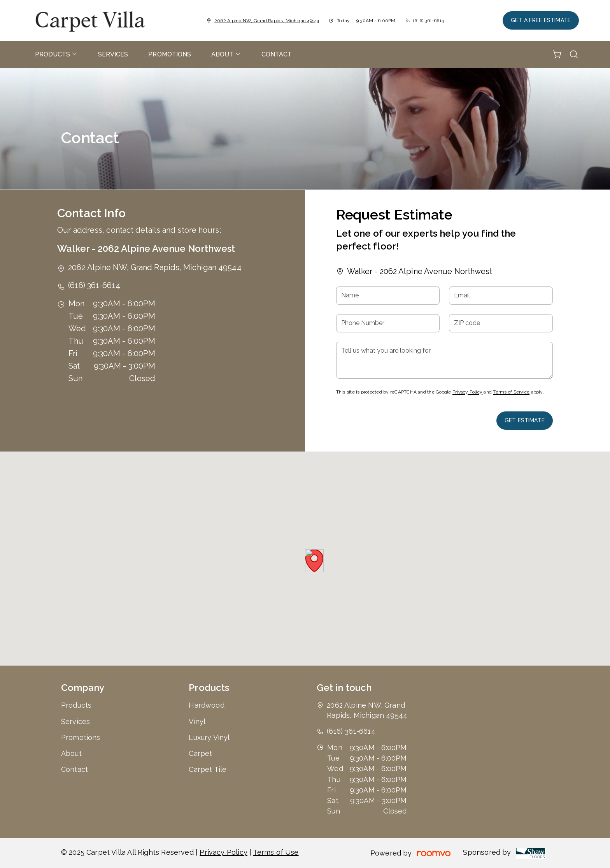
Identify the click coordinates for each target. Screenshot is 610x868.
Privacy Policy (467, 392)
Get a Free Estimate (541, 20)
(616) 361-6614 (429, 21)
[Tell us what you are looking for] (444, 360)
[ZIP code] (501, 323)
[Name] (388, 296)
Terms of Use (276, 852)
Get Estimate (525, 420)
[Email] (501, 296)
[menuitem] (56, 54)
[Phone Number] (388, 323)
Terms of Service (511, 392)
